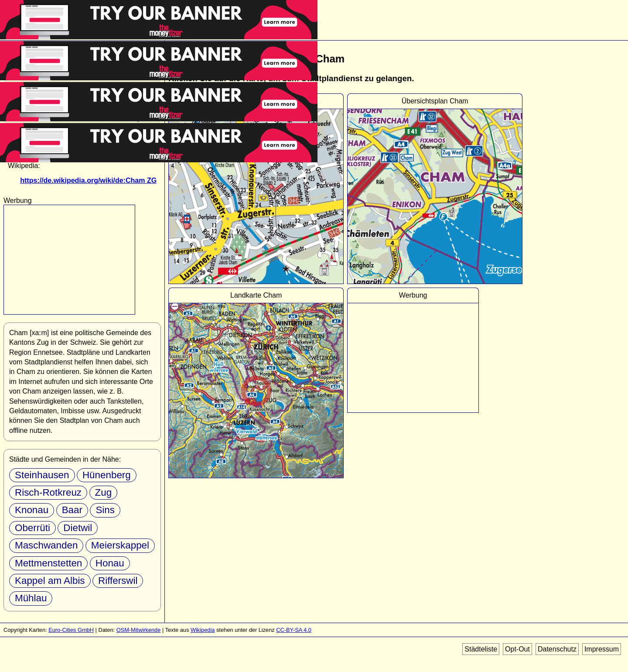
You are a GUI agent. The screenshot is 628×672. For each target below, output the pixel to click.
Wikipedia (203, 630)
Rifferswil (118, 581)
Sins (105, 510)
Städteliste (481, 649)
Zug (104, 492)
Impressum (602, 649)
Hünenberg (107, 475)
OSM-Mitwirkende (139, 630)
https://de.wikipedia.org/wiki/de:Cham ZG (88, 180)
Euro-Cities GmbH (71, 630)
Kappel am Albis (50, 581)
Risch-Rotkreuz (48, 492)
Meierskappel (120, 545)
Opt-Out (517, 649)
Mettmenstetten (48, 563)
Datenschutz (557, 649)
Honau (110, 563)
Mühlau (31, 598)
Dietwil (78, 528)
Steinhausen (42, 475)
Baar (72, 510)
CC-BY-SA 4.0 (294, 630)
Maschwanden (46, 545)
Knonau (32, 510)
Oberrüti (32, 528)
